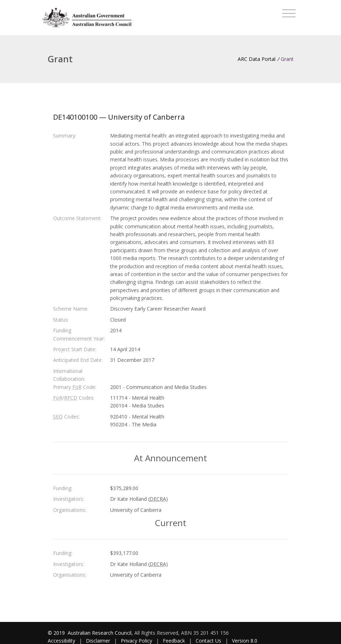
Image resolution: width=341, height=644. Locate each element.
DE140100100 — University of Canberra (119, 117)
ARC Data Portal (257, 59)
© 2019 (57, 633)
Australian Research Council (100, 633)
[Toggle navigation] (289, 14)
